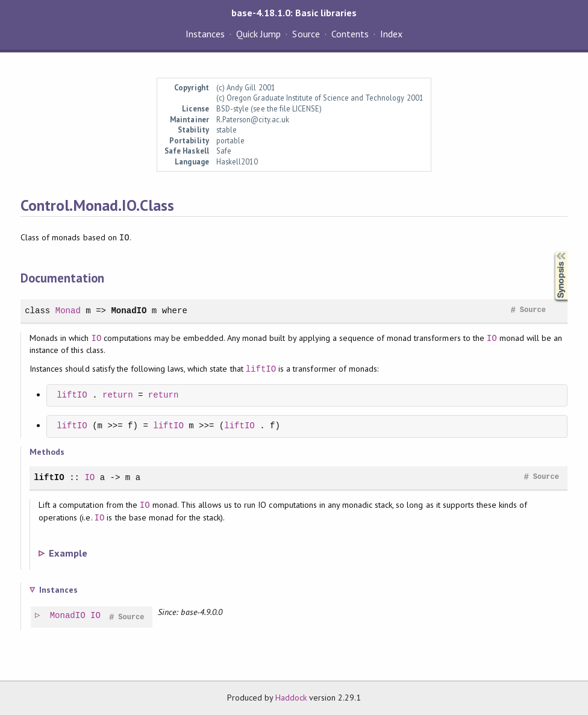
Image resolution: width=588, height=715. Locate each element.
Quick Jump (258, 34)
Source (306, 34)
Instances (205, 34)
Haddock (291, 698)
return (118, 395)
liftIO (261, 369)
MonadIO (129, 311)
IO (97, 338)
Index (391, 34)
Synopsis (551, 251)
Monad (68, 311)
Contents (350, 34)
